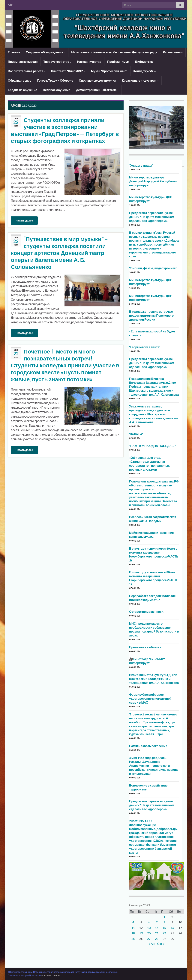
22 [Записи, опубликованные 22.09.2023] (164, 933)
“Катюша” (136, 434)
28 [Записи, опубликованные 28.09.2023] (157, 939)
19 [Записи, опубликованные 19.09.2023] (141, 933)
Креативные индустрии (140, 80)
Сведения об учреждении (46, 52)
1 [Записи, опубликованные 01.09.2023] (164, 917)
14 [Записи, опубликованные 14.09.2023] (157, 928)
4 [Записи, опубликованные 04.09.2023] (133, 922)
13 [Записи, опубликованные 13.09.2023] (149, 928)
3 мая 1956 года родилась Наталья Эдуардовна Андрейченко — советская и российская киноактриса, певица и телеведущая (153, 766)
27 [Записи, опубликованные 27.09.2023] (149, 939)
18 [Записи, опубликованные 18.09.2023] (133, 933)
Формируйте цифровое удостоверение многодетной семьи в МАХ (150, 698)
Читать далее (24, 220)
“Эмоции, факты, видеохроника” (153, 268)
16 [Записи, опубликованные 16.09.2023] (172, 928)
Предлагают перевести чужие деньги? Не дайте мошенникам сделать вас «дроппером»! (152, 217)
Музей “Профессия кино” (109, 71)
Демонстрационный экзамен (97, 90)
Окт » (161, 944)
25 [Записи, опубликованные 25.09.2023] (133, 939)
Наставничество (89, 62)
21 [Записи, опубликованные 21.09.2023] (157, 933)
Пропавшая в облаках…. (147, 647)
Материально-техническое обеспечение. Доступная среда (114, 52)
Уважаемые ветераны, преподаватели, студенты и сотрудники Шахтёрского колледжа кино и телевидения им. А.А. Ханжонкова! (154, 414)
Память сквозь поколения (148, 746)
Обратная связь (20, 80)
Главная (14, 52)
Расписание (173, 52)
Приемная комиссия (23, 62)
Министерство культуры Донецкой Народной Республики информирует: (153, 181)
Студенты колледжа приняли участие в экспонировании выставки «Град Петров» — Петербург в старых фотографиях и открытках (65, 130)
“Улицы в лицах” (141, 165)
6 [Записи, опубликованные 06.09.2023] (149, 922)
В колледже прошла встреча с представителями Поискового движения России (151, 315)
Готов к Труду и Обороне (55, 80)
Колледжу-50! (145, 71)
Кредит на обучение (22, 90)
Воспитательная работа (27, 71)
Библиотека (144, 62)
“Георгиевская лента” (145, 347)
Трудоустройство (57, 62)
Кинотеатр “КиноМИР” (68, 71)
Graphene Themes (51, 975)
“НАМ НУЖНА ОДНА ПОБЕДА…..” (153, 446)
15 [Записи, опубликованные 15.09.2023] (164, 928)
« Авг (152, 944)
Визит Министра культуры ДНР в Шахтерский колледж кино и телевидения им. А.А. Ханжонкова (154, 679)
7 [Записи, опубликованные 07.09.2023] (157, 922)
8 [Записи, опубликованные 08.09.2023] (164, 922)
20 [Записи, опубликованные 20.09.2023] (149, 933)
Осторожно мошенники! (147, 612)
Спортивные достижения (97, 80)
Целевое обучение (57, 90)
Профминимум (118, 62)
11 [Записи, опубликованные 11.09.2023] (133, 928)
